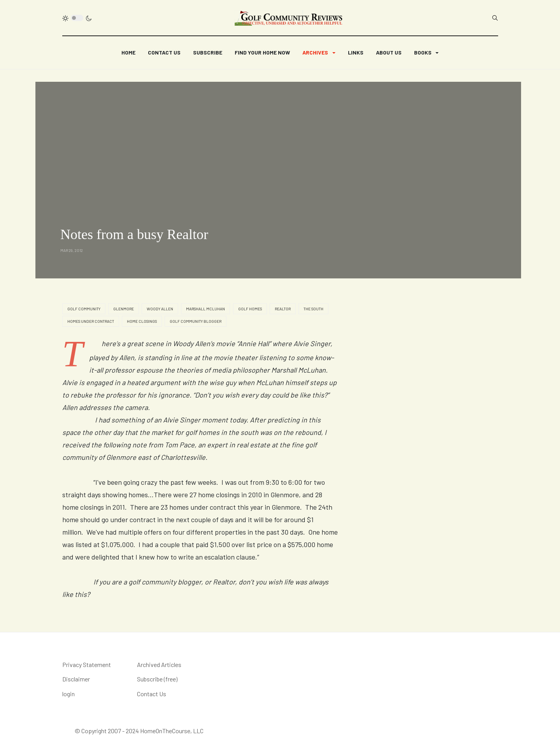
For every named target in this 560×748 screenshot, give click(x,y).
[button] (319, 53)
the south (313, 309)
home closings (142, 321)
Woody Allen (160, 309)
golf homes (250, 309)
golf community (84, 309)
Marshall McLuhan (205, 309)
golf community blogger (196, 321)
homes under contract (91, 321)
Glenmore (124, 309)
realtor (283, 309)
